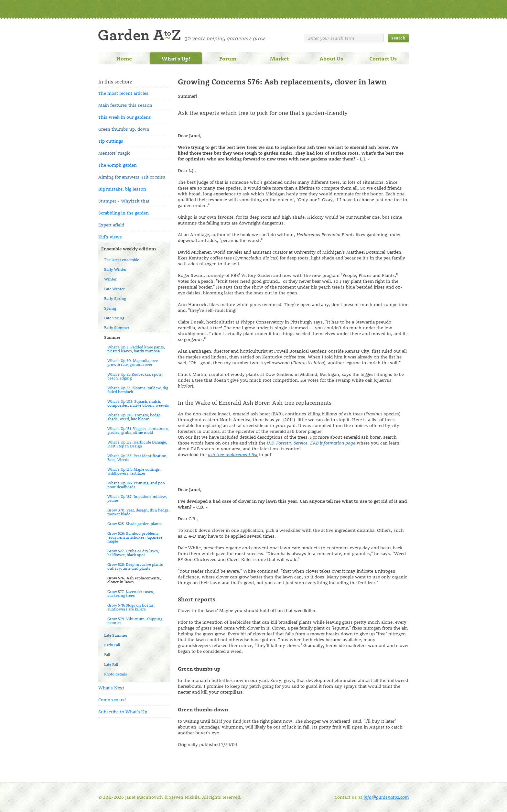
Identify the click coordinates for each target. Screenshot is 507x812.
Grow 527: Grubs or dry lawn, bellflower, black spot (133, 553)
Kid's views (110, 237)
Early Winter (115, 269)
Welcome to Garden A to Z (182, 35)
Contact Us (383, 58)
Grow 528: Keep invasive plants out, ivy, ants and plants (135, 566)
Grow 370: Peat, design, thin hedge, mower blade (138, 512)
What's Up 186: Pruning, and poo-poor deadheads (137, 485)
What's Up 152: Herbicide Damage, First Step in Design (137, 444)
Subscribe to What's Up (123, 712)
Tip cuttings (111, 141)
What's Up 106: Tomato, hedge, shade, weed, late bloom (134, 417)
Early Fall (112, 645)
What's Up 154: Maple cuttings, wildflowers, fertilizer (134, 471)
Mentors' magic (114, 153)
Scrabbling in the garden (124, 213)
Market (279, 58)
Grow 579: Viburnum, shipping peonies (135, 620)
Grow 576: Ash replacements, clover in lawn (134, 580)
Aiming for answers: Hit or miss (132, 177)
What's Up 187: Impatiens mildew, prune (137, 498)
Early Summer (117, 327)
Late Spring (114, 318)
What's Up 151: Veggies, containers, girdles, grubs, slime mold (138, 430)
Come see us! (112, 700)
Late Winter (114, 289)
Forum (228, 58)
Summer (112, 337)
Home (124, 58)
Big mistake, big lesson (122, 189)
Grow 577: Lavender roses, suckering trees (131, 593)
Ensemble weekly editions (129, 249)
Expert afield (111, 225)
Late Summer (116, 635)
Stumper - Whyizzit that (124, 201)
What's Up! (176, 58)
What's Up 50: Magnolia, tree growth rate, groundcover (133, 362)
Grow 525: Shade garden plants (135, 523)
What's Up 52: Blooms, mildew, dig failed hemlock (138, 390)
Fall (107, 654)
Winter (110, 279)
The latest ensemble (122, 259)
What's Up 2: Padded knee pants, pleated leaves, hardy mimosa (136, 349)
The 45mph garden (118, 165)
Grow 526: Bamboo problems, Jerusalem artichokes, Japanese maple (135, 537)
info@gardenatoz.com (386, 797)
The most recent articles (123, 93)
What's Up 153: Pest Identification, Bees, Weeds (137, 457)
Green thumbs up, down (124, 129)
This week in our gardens (125, 117)
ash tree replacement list (233, 454)
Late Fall (111, 664)
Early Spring (115, 298)
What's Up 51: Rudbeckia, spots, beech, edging (135, 376)
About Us (331, 58)
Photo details (116, 674)
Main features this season (125, 105)
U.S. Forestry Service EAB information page (311, 443)
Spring (110, 308)
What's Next (111, 688)
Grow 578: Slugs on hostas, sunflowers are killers (131, 607)
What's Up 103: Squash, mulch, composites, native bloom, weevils (138, 403)
